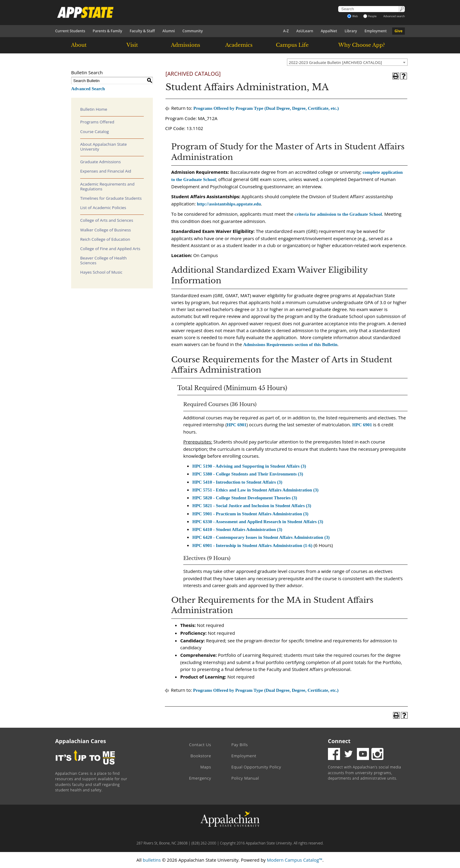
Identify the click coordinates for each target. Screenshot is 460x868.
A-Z (286, 31)
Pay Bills (239, 745)
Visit (132, 45)
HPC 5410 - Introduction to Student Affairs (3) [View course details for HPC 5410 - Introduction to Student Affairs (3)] (237, 482)
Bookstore (201, 756)
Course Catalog (95, 132)
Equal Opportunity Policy (256, 767)
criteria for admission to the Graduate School (338, 214)
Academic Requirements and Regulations (107, 186)
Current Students (70, 31)
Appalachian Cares (81, 741)
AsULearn (305, 31)
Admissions (186, 45)
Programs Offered (97, 122)
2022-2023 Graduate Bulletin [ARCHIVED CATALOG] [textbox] (335, 62)
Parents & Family (108, 31)
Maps (206, 767)
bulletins (152, 860)
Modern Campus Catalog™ (295, 860)
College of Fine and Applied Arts (110, 249)
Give (399, 31)
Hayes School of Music (101, 272)
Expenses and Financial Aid (106, 171)
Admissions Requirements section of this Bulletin (290, 345)
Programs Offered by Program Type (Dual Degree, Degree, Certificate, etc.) (266, 108)
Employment (375, 31)
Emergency (200, 778)
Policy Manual (245, 778)
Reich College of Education (105, 239)
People (370, 16)
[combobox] (347, 62)
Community (193, 31)
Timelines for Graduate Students (111, 198)
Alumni (169, 31)
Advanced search (394, 16)
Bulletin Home (94, 109)
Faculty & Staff (142, 31)
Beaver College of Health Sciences (103, 260)
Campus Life (292, 45)
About (79, 45)
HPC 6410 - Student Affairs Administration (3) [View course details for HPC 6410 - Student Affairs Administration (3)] (237, 529)
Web (353, 16)
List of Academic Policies (103, 208)
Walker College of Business (106, 230)
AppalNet (329, 31)
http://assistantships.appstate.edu (229, 204)
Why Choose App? (361, 45)
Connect (339, 741)
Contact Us (200, 745)
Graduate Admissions (101, 162)
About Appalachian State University (104, 147)
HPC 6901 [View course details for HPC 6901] (236, 425)
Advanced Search (88, 89)
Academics (239, 45)
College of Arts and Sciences (107, 220)
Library (351, 31)
